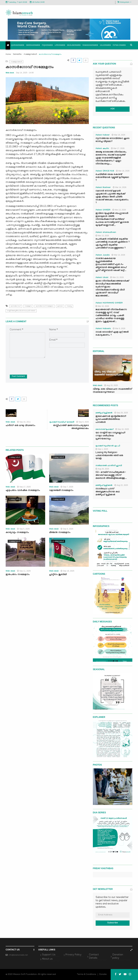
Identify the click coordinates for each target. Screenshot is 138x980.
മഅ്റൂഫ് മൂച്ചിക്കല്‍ (104, 413)
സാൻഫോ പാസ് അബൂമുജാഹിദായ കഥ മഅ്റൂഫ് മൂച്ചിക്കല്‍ (108, 492)
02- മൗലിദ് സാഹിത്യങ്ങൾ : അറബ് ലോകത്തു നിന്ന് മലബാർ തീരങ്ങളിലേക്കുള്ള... (111, 475)
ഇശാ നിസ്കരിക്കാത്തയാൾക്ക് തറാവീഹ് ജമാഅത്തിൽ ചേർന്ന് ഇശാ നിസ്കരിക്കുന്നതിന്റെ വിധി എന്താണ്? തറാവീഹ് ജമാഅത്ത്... (112, 289)
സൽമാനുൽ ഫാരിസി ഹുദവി (109, 466)
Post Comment (18, 377)
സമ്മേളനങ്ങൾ (30, 54)
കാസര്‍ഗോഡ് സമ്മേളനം (45, 306)
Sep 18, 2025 (67, 571)
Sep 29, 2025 (121, 413)
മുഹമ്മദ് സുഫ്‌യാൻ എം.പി (108, 446)
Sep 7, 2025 (67, 487)
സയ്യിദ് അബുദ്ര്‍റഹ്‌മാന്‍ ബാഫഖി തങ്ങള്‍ (21, 311)
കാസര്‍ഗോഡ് (16, 306)
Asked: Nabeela (103, 329)
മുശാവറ (60, 306)
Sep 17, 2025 (24, 487)
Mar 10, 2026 (102, 306)
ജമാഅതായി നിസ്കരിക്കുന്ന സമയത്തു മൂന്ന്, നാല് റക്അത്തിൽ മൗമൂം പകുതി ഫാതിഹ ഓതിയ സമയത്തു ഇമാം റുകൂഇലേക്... (111, 316)
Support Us (49, 955)
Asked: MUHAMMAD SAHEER (109, 303)
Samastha (17, 54)
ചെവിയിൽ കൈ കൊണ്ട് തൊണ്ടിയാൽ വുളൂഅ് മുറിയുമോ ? (112, 178)
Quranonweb (18, 45)
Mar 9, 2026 (119, 328)
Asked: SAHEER (103, 210)
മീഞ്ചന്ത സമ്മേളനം (60, 533)
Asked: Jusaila (103, 255)
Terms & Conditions (87, 974)
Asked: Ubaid (102, 278)
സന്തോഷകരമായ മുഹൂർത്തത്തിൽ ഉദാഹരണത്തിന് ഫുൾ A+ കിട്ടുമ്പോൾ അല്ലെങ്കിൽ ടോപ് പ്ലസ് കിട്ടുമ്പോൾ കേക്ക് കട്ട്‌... (111, 265)
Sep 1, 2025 (102, 449)
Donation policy (118, 956)
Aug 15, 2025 (111, 385)
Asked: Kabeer (103, 135)
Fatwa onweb (119, 45)
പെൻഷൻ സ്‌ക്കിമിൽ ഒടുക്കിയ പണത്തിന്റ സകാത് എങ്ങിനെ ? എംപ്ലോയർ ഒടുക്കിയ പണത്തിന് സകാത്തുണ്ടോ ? (113, 244)
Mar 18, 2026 (118, 135)
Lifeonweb (60, 45)
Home (8, 54)
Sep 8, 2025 (83, 422)
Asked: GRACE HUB (105, 171)
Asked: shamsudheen (106, 233)
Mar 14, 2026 (120, 187)
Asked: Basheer (103, 188)
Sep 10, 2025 (122, 429)
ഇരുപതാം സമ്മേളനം (18, 575)
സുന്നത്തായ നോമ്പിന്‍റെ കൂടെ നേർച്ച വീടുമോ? (112, 140)
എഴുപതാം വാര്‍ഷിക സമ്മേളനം (23, 491)
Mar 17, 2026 (118, 148)
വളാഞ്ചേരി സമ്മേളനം (62, 491)
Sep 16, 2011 (24, 422)
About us (47, 959)
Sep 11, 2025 (24, 571)
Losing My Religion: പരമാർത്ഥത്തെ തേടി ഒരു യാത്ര (109, 456)
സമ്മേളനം (28, 306)
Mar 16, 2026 (123, 171)
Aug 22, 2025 (121, 485)
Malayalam (124, 2)
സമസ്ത (69, 306)
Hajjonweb (105, 45)
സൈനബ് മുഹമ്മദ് (104, 430)
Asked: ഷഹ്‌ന (102, 149)
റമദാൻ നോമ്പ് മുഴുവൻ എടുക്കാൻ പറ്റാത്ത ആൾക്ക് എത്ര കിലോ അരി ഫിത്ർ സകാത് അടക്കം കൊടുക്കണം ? (112, 197)
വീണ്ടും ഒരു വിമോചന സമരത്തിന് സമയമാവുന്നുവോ (112, 391)
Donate (103, 974)
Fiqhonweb (47, 45)
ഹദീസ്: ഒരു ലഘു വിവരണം (20, 426)
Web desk (10, 73)
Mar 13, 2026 (119, 210)
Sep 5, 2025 (23, 529)
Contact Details (94, 956)
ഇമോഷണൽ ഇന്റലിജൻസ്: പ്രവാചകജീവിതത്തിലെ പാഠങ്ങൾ (111, 419)
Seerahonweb (33, 45)
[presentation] (30, 364)
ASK (113, 109)
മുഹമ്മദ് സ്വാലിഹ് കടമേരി (62, 422)
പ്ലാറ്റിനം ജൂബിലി (58, 575)
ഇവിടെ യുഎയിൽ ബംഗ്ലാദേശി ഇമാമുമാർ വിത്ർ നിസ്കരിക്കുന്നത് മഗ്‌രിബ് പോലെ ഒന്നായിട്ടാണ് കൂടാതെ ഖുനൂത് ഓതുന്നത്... (112, 220)
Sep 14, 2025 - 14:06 (25, 73)
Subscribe (113, 923)
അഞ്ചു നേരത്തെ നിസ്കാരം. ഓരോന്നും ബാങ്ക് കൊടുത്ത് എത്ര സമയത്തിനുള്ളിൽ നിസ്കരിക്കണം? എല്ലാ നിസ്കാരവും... (111, 158)
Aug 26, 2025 (102, 469)
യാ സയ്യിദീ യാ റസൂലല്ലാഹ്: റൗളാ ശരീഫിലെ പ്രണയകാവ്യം (111, 436)
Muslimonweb (74, 45)
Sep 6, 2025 (67, 529)
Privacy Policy (73, 955)
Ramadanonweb (90, 45)
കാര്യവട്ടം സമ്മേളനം (17, 533)
